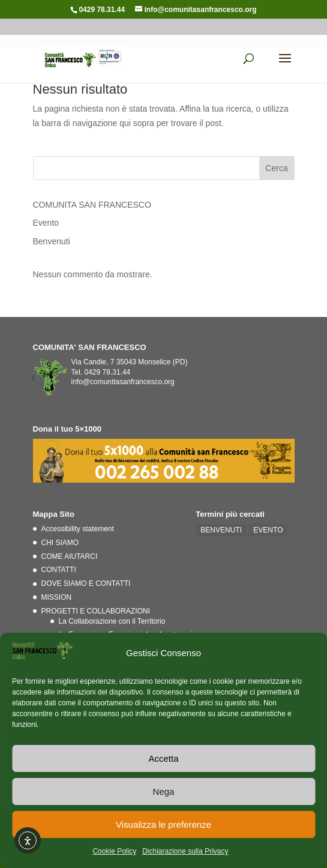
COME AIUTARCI (70, 556)
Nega (164, 791)
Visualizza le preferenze (163, 824)
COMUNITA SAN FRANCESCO (92, 205)
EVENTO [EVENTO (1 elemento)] (268, 530)
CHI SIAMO (60, 543)
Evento (46, 223)
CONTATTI (59, 570)
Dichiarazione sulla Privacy (185, 851)
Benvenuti (52, 241)
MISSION (57, 597)
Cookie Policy (114, 851)
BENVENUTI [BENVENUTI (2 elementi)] (221, 530)
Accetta (163, 758)
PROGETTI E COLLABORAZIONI (96, 611)
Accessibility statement (78, 529)
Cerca (276, 168)
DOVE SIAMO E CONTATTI (86, 583)
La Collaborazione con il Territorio (112, 621)
